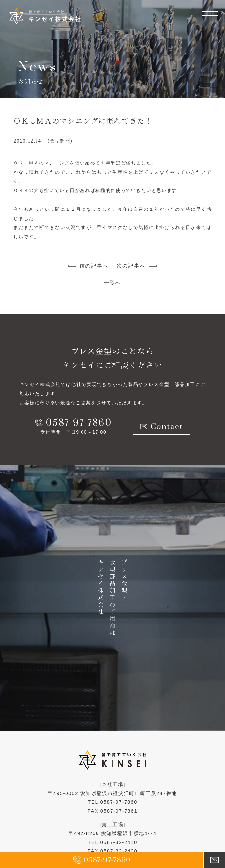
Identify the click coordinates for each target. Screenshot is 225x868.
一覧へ (112, 283)
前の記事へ (94, 266)
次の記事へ (131, 266)
